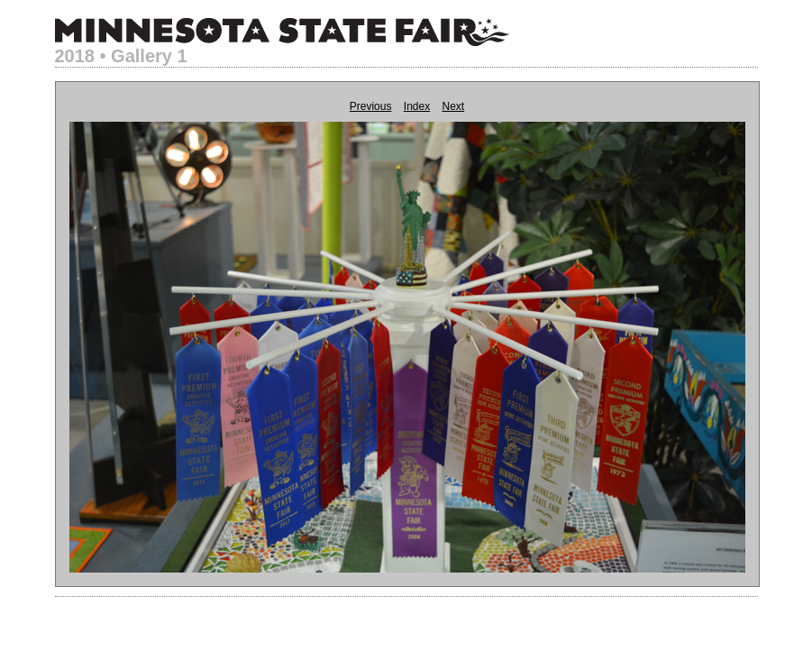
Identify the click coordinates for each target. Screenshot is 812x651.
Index (417, 106)
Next (454, 106)
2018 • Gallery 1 (121, 56)
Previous (371, 106)
